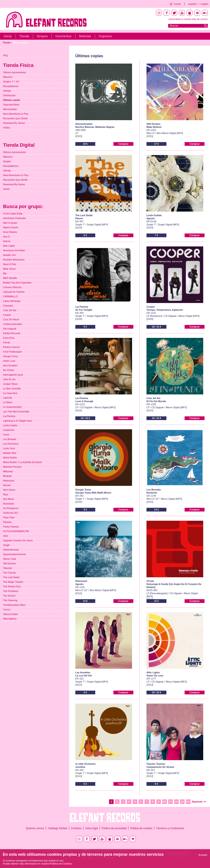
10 (164, 802)
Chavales (8, 306)
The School (9, 596)
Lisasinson (9, 430)
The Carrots (9, 573)
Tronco (7, 610)
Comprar (124, 144)
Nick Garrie (9, 490)
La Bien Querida (12, 389)
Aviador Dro (9, 255)
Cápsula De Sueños (14, 292)
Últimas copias (20, 43)
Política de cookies (141, 828)
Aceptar (203, 855)
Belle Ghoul (9, 269)
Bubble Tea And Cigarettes (17, 283)
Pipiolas (7, 522)
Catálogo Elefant (57, 828)
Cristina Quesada (12, 324)
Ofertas (7, 91)
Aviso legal (92, 828)
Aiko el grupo (10, 223)
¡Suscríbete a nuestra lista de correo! (188, 19)
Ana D (6, 237)
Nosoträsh (9, 504)
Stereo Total (10, 559)
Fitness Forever (11, 347)
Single (6, 545)
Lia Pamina (9, 416)
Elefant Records (12, 333)
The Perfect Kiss (12, 586)
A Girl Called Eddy (13, 214)
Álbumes (8, 77)
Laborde (7, 398)
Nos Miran (9, 499)
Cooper (7, 315)
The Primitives (11, 591)
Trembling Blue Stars (14, 605)
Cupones (105, 36)
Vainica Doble (10, 614)
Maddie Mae (10, 453)
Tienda (24, 36)
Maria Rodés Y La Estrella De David (22, 462)
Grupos (42, 36)
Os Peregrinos (11, 508)
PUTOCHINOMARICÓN (16, 531)
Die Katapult (10, 329)
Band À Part (10, 264)
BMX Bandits (10, 278)
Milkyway (8, 471)
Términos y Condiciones (170, 828)
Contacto (76, 828)
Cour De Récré (11, 319)
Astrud (7, 241)
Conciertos (63, 36)
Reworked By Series (14, 123)
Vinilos (7, 128)
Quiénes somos (35, 828)
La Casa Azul (10, 393)
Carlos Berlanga (12, 301)
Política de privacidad (114, 828)
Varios (6, 189)
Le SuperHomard (12, 407)
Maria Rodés (10, 458)
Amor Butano (10, 232)
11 (170, 802)
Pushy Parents (11, 527)
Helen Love (9, 361)
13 (182, 802)
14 (188, 802)
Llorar (6, 435)
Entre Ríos (9, 338)
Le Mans (8, 402)
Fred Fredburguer (12, 352)
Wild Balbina (10, 619)
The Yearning (10, 600)
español (193, 4)
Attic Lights (9, 246)
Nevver (7, 485)
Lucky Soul (9, 448)
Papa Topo (9, 517)
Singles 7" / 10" (11, 82)
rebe (5, 536)
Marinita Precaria (12, 467)
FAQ (5, 55)
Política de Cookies (61, 864)
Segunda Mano (11, 105)
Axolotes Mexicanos (14, 260)
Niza (5, 494)
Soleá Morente (11, 550)
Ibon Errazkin (10, 365)
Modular (7, 476)
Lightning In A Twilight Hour (18, 421)
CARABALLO (10, 296)
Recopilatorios (11, 86)
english (204, 4)
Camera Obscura (12, 287)
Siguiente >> (199, 802)
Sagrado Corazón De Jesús (18, 540)
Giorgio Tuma (10, 356)
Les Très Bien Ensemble (16, 412)
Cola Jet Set (10, 310)
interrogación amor (13, 375)
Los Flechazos (11, 444)
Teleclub (7, 568)
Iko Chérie (9, 370)
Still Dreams (10, 563)
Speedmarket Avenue (15, 554)
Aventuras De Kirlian (14, 250)
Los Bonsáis (10, 439)
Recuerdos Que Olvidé (15, 118)
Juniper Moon (10, 384)
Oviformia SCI (11, 513)
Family (7, 342)
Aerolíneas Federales (15, 218)
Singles (7, 161)
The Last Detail (11, 577)
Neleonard (9, 481)
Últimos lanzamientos (15, 72)
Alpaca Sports (11, 227)
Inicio (8, 36)
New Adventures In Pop (16, 114)
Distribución (9, 95)
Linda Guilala (10, 425)
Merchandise (10, 109)
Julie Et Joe (9, 379)
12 (176, 802)
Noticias (85, 36)
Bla (5, 273)
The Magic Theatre (13, 582)
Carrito (177, 4)
